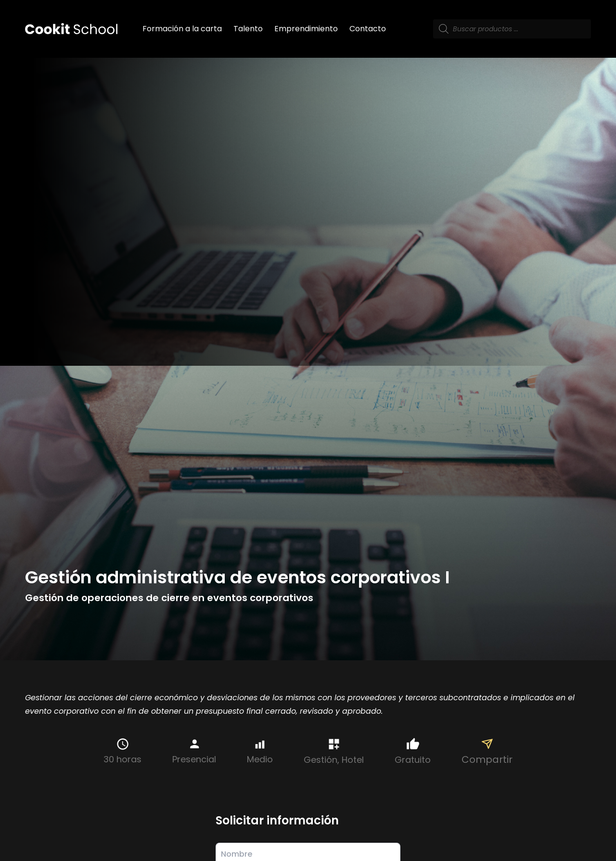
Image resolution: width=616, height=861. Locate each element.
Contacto (368, 29)
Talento (248, 29)
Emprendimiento (306, 29)
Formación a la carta (182, 29)
